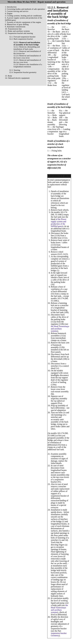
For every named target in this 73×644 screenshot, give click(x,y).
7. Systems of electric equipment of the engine (23, 22)
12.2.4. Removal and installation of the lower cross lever (27, 57)
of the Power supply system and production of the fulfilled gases (59, 223)
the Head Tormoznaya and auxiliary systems (60, 329)
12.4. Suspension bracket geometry (23, 72)
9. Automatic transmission (15, 27)
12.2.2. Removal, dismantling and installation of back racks (27, 48)
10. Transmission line (13, 29)
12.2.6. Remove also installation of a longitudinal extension (28, 66)
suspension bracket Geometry (59, 634)
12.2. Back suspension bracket (21, 39)
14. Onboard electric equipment (17, 78)
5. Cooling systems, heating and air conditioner (23, 16)
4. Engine (9, 13)
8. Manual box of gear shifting (17, 24)
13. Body (8, 76)
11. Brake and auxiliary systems (17, 31)
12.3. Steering (15, 70)
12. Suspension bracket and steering (19, 33)
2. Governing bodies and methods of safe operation (25, 9)
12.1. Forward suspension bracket (22, 37)
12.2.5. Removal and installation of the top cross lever (27, 61)
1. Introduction (11, 7)
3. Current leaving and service (17, 11)
